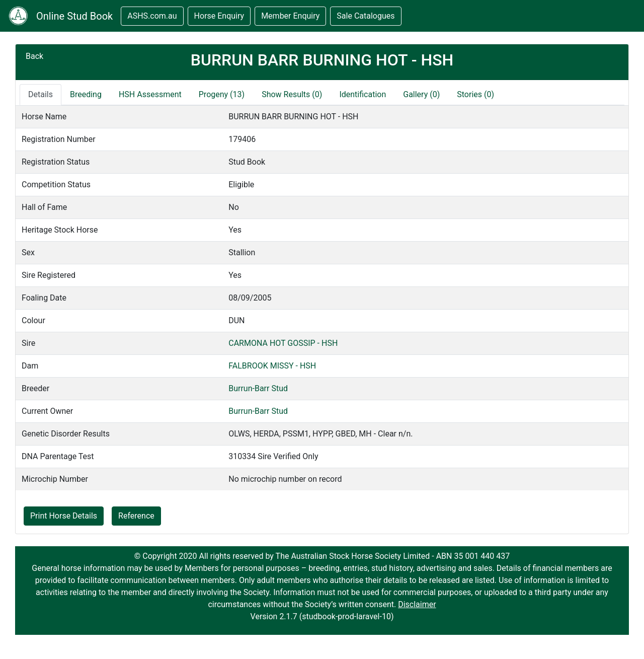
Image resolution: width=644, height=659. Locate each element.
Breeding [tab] (86, 94)
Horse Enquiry (219, 16)
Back (34, 56)
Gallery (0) (421, 94)
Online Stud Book (74, 16)
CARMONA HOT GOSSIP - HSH (283, 343)
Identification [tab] (363, 94)
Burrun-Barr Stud (258, 388)
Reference (136, 516)
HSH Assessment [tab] (150, 94)
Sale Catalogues (366, 16)
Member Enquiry (290, 16)
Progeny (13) (222, 94)
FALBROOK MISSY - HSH (272, 366)
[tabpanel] (322, 298)
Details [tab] (41, 94)
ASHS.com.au (152, 16)
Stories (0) (475, 94)
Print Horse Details (64, 516)
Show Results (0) (292, 94)
